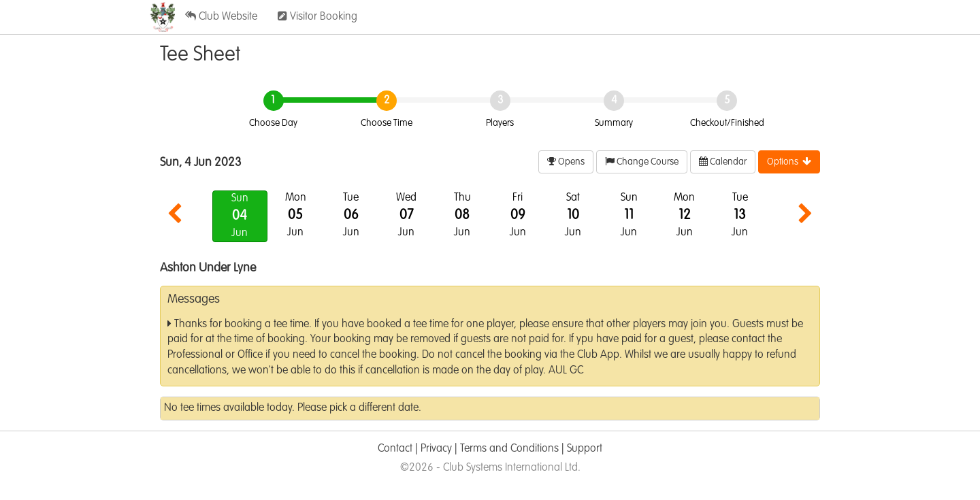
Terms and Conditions (509, 449)
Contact (395, 449)
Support (585, 449)
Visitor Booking (317, 16)
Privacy (436, 449)
